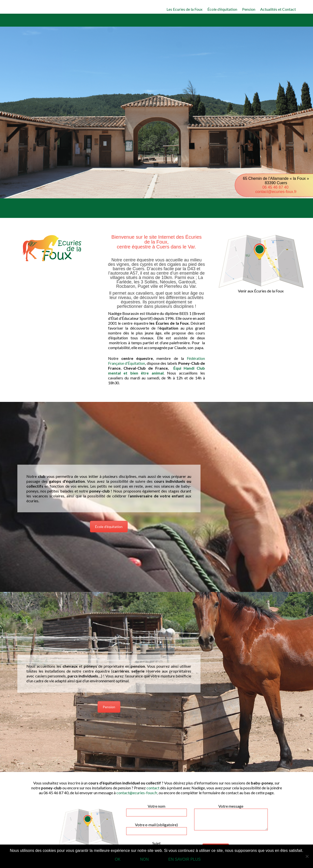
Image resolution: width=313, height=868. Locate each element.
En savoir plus (184, 859)
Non (145, 859)
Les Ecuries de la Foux (184, 9)
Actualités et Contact (278, 9)
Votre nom (156, 809)
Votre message (231, 809)
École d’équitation (222, 9)
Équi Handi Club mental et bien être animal (157, 370)
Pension (249, 9)
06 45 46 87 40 (276, 187)
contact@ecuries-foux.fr (276, 192)
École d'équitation (109, 527)
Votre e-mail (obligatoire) (156, 828)
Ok (118, 859)
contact (153, 788)
